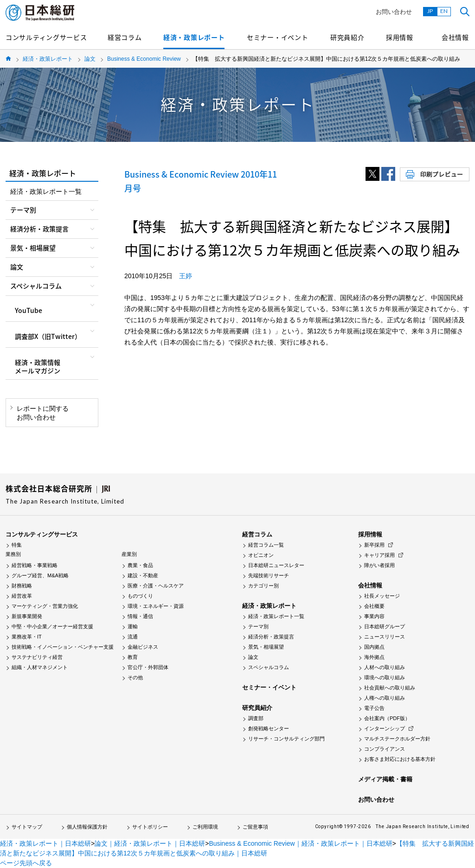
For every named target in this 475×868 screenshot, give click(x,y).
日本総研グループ (385, 626)
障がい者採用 (379, 565)
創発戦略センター (269, 728)
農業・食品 (140, 565)
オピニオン (261, 555)
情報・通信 (140, 616)
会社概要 (374, 606)
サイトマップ (27, 827)
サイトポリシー (150, 827)
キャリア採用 (379, 555)
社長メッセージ (382, 596)
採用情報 (400, 37)
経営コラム (125, 37)
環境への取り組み (385, 677)
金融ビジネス (143, 647)
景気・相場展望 (266, 647)
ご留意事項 (255, 827)
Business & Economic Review (144, 59)
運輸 (133, 626)
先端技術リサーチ (269, 575)
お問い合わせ (394, 12)
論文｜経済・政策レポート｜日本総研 (150, 843)
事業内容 (374, 616)
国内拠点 (374, 647)
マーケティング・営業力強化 (45, 606)
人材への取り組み (385, 667)
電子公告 (374, 708)
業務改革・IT (27, 637)
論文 (90, 59)
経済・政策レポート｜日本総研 (45, 843)
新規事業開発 (27, 616)
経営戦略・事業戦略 (35, 565)
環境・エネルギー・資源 (156, 606)
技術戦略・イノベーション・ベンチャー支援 (63, 647)
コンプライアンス (385, 749)
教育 (133, 657)
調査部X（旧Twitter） (48, 336)
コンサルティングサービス (46, 37)
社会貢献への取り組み (390, 688)
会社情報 (455, 37)
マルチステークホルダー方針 (397, 739)
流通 (133, 637)
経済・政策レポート (194, 37)
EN (444, 11)
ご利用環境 (205, 827)
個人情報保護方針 (87, 827)
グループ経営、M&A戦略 (40, 575)
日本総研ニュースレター (276, 565)
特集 (17, 545)
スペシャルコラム (269, 667)
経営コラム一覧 (266, 545)
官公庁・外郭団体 (148, 667)
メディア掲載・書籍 (385, 779)
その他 (135, 677)
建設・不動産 (143, 575)
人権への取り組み (385, 698)
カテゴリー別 (263, 586)
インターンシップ (385, 728)
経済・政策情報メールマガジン (38, 366)
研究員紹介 (347, 37)
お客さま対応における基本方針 (400, 759)
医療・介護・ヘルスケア (156, 586)
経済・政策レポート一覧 (46, 191)
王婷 (186, 276)
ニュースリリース (385, 637)
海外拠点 (374, 657)
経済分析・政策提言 (271, 637)
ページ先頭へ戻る (26, 863)
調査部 (256, 718)
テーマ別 (258, 626)
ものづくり (140, 596)
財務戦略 (22, 586)
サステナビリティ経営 (37, 657)
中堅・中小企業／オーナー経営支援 (52, 626)
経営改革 (22, 596)
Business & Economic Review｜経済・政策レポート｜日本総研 (300, 843)
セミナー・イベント (277, 37)
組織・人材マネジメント (40, 667)
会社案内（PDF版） (387, 718)
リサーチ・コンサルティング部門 (286, 739)
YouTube (29, 310)
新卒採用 (374, 545)
